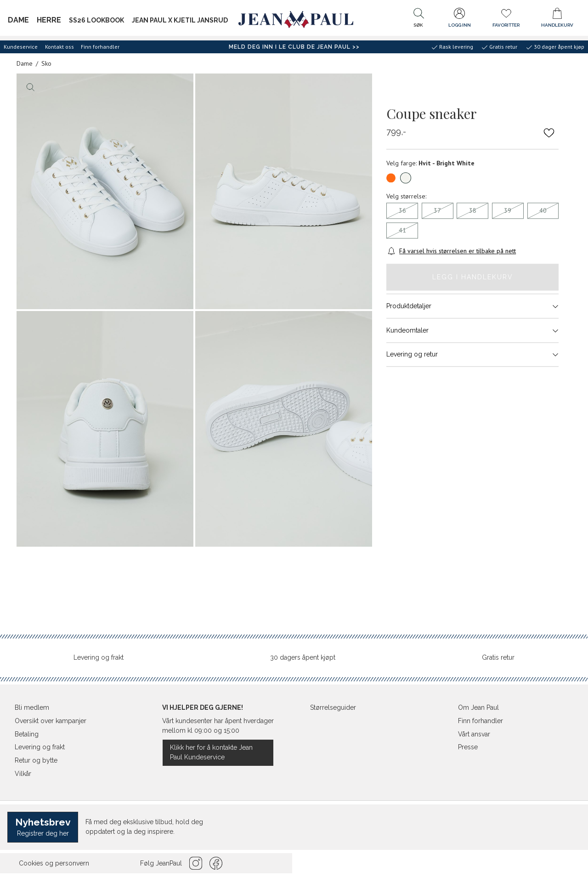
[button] (418, 20)
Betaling (27, 734)
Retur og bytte (36, 760)
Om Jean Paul (478, 707)
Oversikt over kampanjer (51, 721)
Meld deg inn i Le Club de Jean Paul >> (294, 47)
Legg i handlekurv (473, 277)
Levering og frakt (99, 657)
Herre (49, 20)
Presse (468, 747)
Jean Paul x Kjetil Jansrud (180, 20)
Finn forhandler (100, 47)
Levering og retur (472, 355)
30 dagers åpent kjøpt (303, 657)
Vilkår (23, 774)
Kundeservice (21, 47)
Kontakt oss (59, 47)
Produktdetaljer (472, 306)
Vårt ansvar (474, 734)
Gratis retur (498, 657)
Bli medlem (32, 707)
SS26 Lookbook (96, 20)
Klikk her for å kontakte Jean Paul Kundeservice (211, 752)
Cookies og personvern (54, 863)
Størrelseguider (333, 707)
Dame (18, 20)
